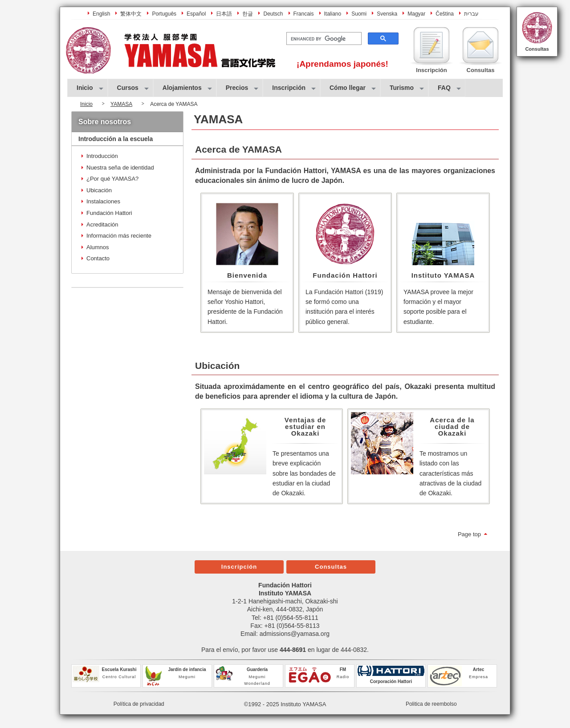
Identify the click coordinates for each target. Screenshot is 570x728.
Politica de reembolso (431, 704)
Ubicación (99, 190)
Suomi (359, 14)
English (101, 14)
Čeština (445, 14)
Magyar (416, 14)
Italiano (333, 14)
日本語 (224, 14)
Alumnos (98, 247)
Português (164, 14)
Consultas (537, 49)
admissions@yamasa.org (295, 634)
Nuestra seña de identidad (120, 168)
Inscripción (239, 567)
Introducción (102, 156)
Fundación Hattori (345, 275)
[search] (323, 39)
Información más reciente (119, 236)
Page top (469, 534)
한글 (248, 14)
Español (196, 14)
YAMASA (121, 104)
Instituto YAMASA (443, 275)
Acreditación (102, 224)
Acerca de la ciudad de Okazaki (452, 427)
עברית (471, 14)
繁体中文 (131, 14)
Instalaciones (103, 201)
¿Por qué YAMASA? (112, 179)
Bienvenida (247, 275)
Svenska (387, 14)
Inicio (86, 104)
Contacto (98, 258)
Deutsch (273, 14)
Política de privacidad (139, 704)
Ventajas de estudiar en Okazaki (305, 427)
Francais (304, 14)
